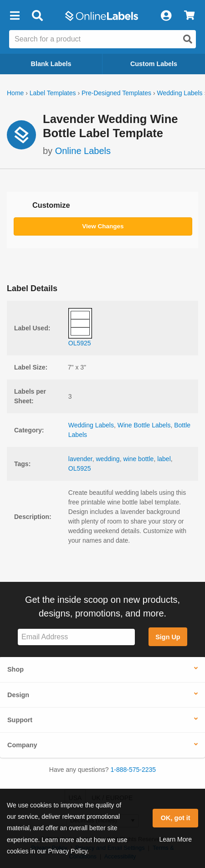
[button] (15, 16)
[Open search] (188, 39)
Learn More (175, 839)
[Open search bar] (37, 16)
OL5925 (80, 468)
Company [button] (22, 745)
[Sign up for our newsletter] (76, 637)
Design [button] (18, 695)
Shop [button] (15, 669)
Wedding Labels (179, 93)
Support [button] (20, 720)
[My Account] (166, 16)
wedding (108, 459)
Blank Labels (51, 64)
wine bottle (138, 459)
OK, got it (176, 818)
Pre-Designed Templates (116, 93)
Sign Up (168, 637)
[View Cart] (189, 16)
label (164, 459)
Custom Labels (154, 64)
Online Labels (83, 151)
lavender (80, 459)
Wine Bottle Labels (144, 425)
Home (15, 93)
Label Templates (53, 93)
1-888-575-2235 (133, 770)
